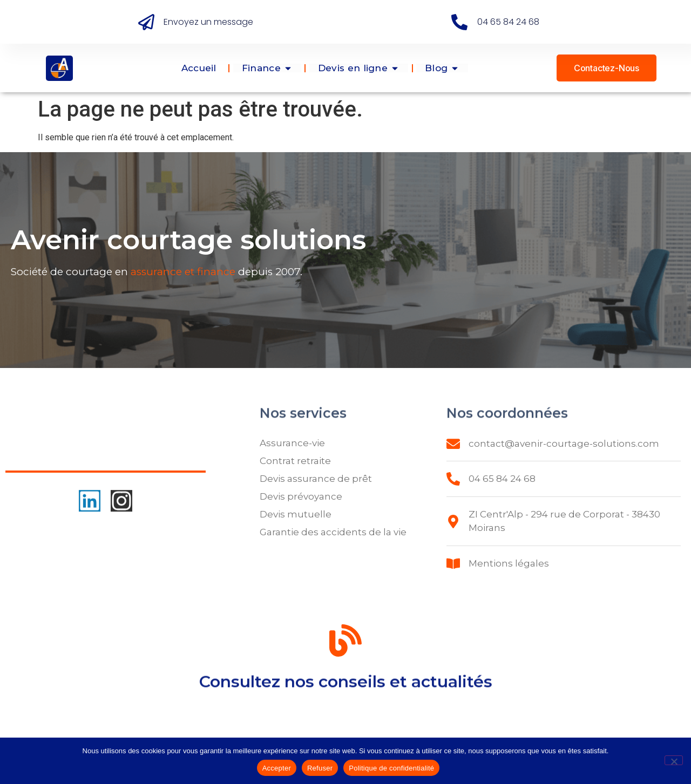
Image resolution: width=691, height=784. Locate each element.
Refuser (320, 768)
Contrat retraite (295, 461)
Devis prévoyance (301, 496)
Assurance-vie (292, 443)
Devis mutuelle (296, 514)
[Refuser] (674, 760)
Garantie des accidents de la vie (333, 532)
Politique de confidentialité (391, 768)
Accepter (277, 768)
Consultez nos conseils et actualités (346, 686)
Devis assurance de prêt (316, 479)
